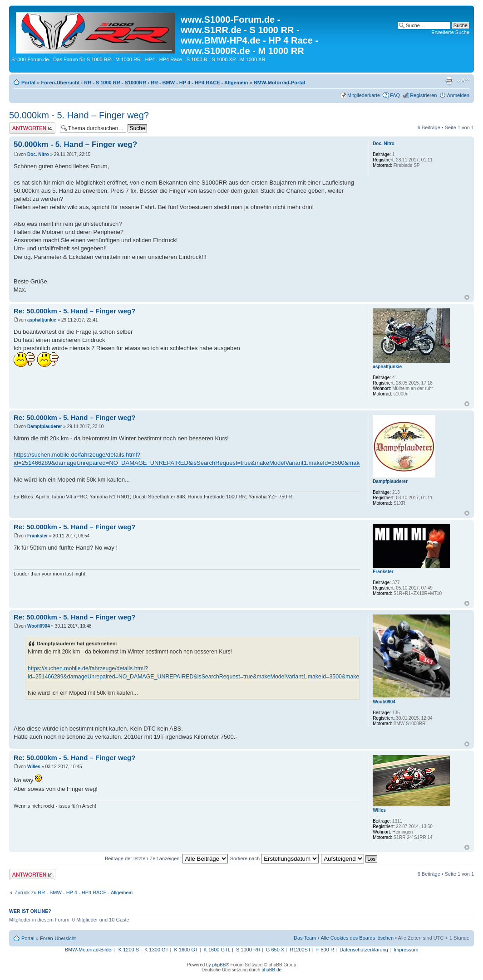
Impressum (406, 950)
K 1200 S (129, 950)
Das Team (305, 938)
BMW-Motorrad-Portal (279, 83)
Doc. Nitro (38, 154)
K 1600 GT (186, 950)
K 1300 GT (156, 950)
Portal (28, 83)
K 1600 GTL (217, 950)
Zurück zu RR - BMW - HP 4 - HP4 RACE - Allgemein (74, 892)
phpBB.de (271, 970)
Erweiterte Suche (450, 32)
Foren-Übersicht (60, 83)
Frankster (38, 536)
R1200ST (300, 950)
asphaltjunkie (42, 320)
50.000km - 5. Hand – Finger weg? (79, 115)
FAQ (395, 95)
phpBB (219, 965)
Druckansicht (449, 81)
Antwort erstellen (32, 128)
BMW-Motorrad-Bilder (89, 950)
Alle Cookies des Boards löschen (357, 938)
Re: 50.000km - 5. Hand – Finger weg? (74, 311)
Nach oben (467, 297)
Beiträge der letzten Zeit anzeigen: (166, 858)
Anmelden (458, 95)
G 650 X (275, 950)
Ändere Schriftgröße (463, 81)
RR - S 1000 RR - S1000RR (115, 83)
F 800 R (325, 950)
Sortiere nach (274, 858)
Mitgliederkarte (364, 95)
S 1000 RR (248, 950)
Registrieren (423, 95)
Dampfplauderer (45, 427)
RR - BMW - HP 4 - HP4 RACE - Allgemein (200, 83)
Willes (34, 767)
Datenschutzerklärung (364, 950)
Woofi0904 (39, 626)
